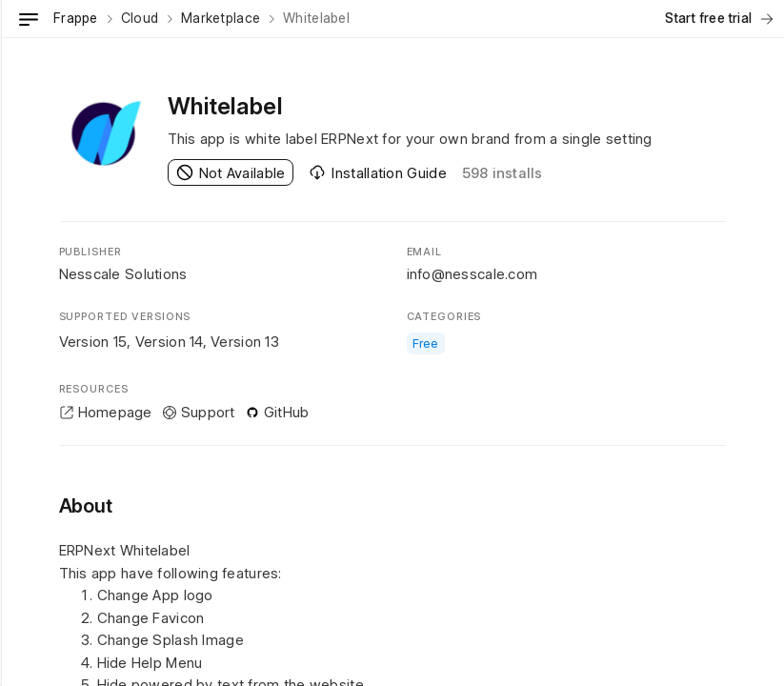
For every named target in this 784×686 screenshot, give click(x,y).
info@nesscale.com (472, 274)
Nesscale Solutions (123, 274)
